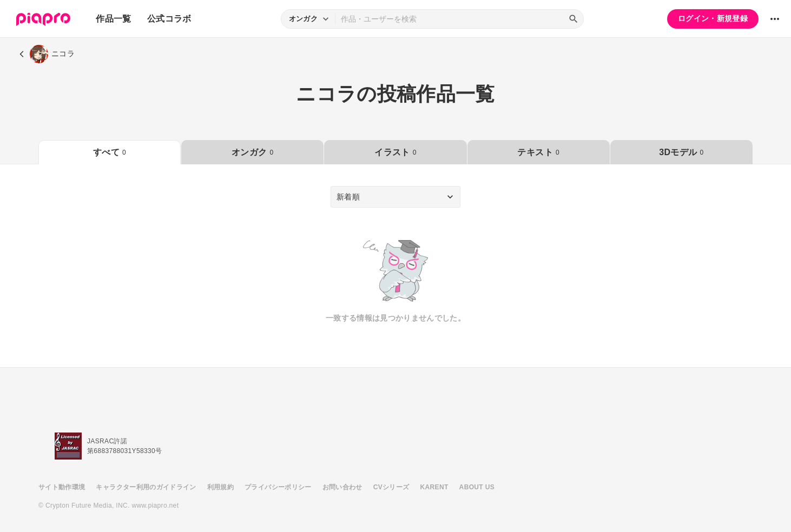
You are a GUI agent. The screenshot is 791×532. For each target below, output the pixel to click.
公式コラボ (169, 19)
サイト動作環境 (62, 487)
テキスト (538, 152)
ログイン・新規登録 (713, 18)
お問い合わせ (342, 487)
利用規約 (220, 487)
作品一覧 (113, 19)
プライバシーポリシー (278, 487)
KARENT (434, 487)
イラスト (395, 152)
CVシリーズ (391, 487)
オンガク (252, 152)
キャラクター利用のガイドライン (146, 487)
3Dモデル (681, 152)
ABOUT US (477, 487)
